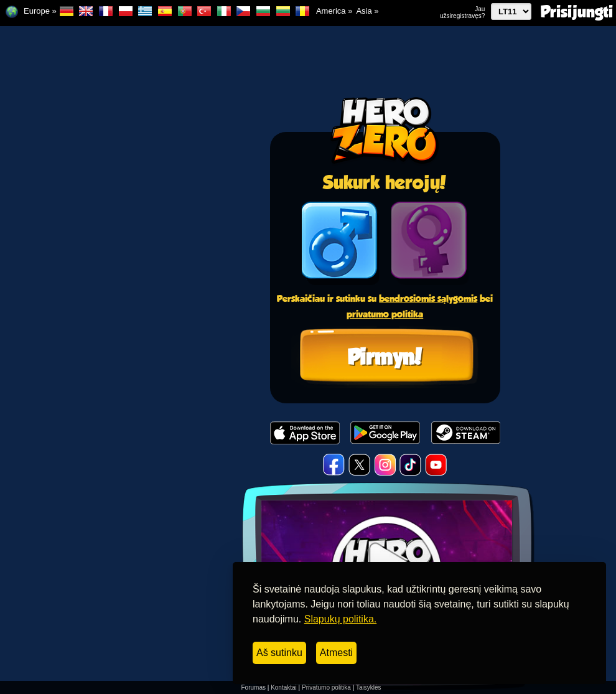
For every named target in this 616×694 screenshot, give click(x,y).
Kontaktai (284, 687)
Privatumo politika (326, 687)
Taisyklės (369, 687)
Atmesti (336, 653)
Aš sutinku (279, 653)
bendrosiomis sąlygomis (428, 298)
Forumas (254, 687)
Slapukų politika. (341, 619)
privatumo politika (385, 314)
